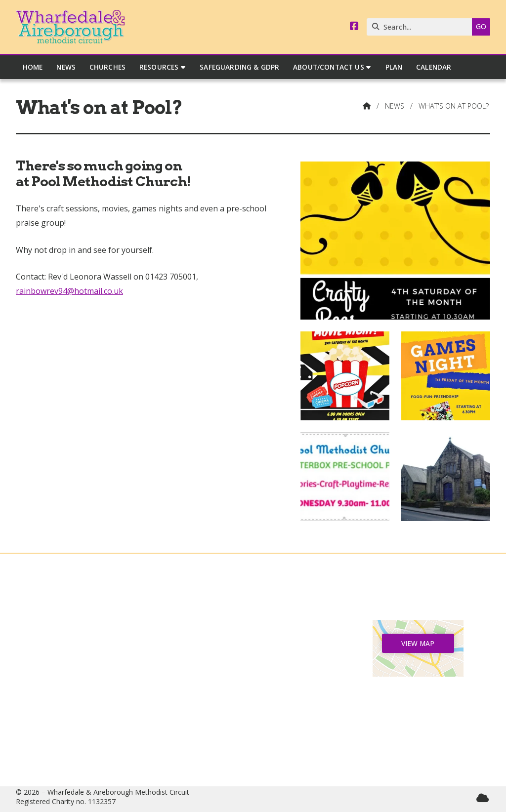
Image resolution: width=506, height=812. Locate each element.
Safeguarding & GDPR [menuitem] (239, 67)
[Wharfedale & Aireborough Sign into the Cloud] (483, 798)
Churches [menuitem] (107, 67)
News (395, 106)
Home (88, 628)
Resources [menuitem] (159, 67)
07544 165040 (258, 715)
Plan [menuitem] (394, 67)
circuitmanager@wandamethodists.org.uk (262, 747)
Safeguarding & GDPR (88, 699)
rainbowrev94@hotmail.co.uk (69, 291)
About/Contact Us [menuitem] (329, 67)
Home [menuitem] (33, 67)
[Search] (422, 27)
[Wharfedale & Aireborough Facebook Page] (354, 27)
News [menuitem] (66, 67)
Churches (88, 660)
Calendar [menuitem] (434, 67)
